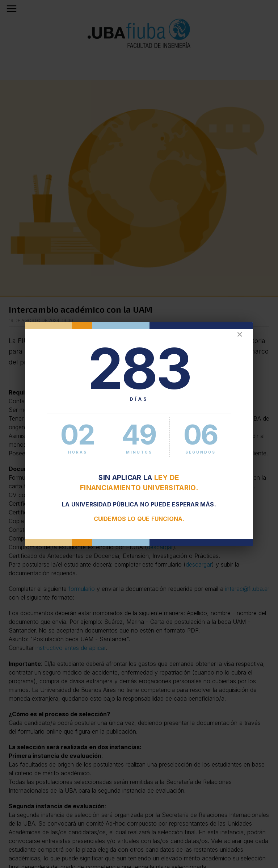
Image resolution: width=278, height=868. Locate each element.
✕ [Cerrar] (240, 335)
